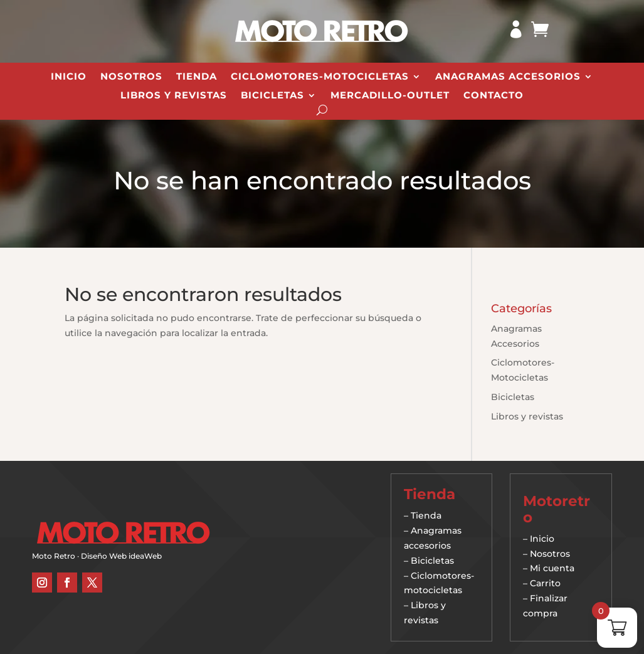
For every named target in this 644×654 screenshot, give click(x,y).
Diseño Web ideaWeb (121, 556)
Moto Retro (54, 556)
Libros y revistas (174, 96)
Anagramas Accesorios (508, 77)
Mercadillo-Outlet (390, 96)
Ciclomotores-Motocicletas (320, 77)
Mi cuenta (552, 568)
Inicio (69, 77)
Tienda (197, 77)
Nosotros (131, 77)
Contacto (494, 96)
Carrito (545, 583)
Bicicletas (272, 96)
